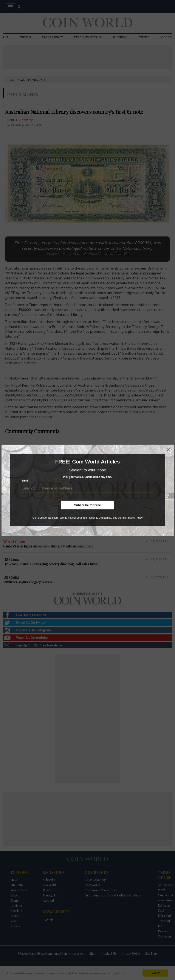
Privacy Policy (134, 518)
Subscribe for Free (88, 505)
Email (26, 481)
